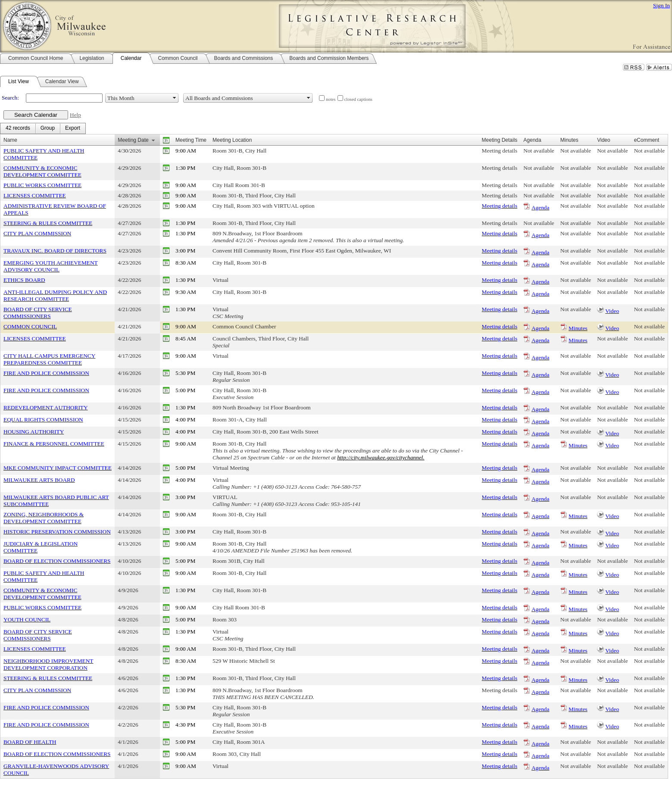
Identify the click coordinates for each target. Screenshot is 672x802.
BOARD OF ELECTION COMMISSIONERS (57, 561)
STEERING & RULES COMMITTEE (48, 223)
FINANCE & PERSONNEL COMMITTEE (54, 444)
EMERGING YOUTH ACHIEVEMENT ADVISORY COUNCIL (51, 266)
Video (612, 311)
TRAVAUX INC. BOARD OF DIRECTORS (55, 251)
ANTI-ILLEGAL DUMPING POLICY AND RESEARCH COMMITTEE (55, 295)
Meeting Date (133, 140)
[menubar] (43, 128)
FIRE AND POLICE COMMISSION (46, 373)
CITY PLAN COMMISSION (37, 233)
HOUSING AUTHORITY (34, 432)
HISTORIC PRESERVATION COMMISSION (57, 532)
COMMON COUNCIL (30, 326)
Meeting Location (232, 140)
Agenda (540, 208)
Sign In (661, 5)
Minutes (578, 328)
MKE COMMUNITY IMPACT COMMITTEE (58, 468)
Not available (539, 151)
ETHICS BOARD (24, 280)
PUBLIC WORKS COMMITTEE (42, 185)
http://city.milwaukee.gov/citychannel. (381, 457)
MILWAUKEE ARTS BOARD (39, 480)
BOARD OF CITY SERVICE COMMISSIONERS (38, 313)
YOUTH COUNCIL (27, 619)
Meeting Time (191, 140)
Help (75, 115)
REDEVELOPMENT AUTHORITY (46, 407)
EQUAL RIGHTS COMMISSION (43, 420)
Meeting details (500, 151)
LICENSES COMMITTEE (35, 195)
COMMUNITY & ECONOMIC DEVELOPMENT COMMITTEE (42, 171)
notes (331, 99)
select (175, 98)
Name (10, 140)
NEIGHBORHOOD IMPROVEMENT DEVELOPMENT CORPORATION (48, 664)
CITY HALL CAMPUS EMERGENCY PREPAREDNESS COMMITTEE (49, 359)
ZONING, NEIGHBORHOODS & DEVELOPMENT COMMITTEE (44, 518)
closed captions (358, 99)
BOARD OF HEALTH (30, 742)
